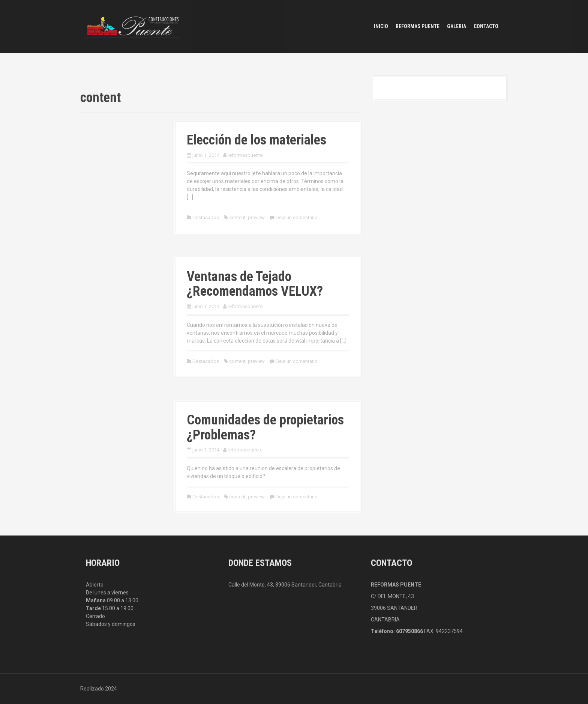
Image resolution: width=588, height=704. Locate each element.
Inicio (381, 26)
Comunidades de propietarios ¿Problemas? (265, 427)
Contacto (486, 26)
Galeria (457, 26)
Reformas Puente (418, 26)
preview (256, 217)
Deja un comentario (297, 217)
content (237, 217)
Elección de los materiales (256, 140)
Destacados (206, 217)
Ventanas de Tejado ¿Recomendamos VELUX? (255, 284)
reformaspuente (245, 155)
